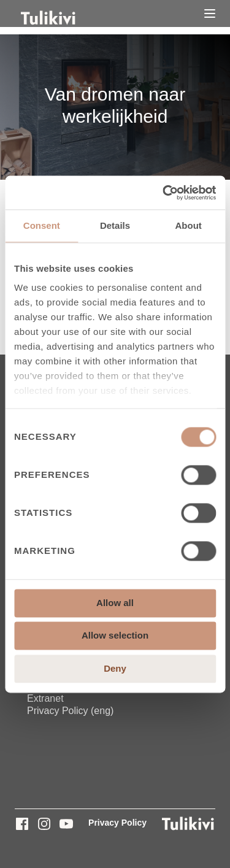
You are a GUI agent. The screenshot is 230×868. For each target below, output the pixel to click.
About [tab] (189, 225)
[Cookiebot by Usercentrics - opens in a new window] (164, 193)
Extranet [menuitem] (45, 698)
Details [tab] (115, 225)
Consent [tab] (42, 225)
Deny (115, 668)
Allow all (115, 603)
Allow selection (115, 636)
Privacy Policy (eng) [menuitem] (70, 711)
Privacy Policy (117, 823)
